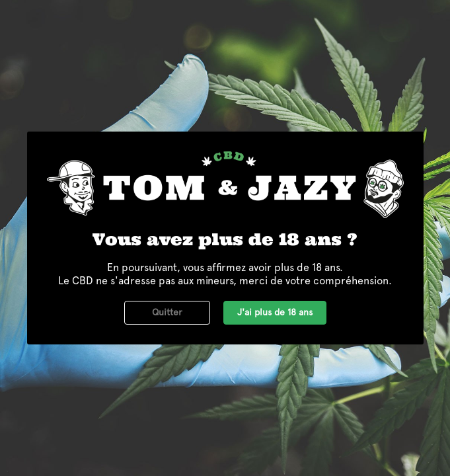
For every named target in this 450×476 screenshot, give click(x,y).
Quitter (167, 312)
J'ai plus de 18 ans (275, 312)
